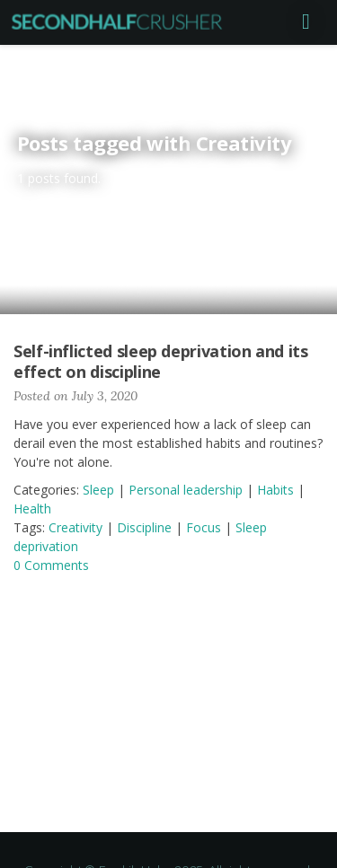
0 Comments (51, 565)
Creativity (75, 527)
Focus (204, 527)
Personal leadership (186, 490)
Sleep (98, 490)
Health (32, 509)
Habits (275, 490)
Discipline (144, 527)
